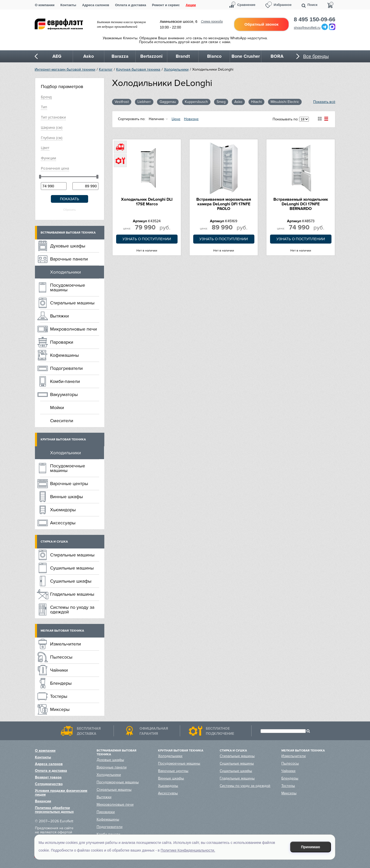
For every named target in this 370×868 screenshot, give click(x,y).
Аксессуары (63, 523)
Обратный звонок (261, 24)
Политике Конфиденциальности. (188, 850)
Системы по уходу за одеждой (72, 610)
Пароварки (62, 342)
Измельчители (66, 644)
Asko (238, 102)
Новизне (191, 119)
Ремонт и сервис (166, 5)
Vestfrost (122, 102)
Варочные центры (69, 484)
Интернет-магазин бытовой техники (65, 69)
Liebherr (144, 102)
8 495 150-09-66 (315, 20)
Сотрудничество (49, 784)
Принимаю (311, 847)
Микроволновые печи (73, 329)
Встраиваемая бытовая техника (68, 233)
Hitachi (256, 102)
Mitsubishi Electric (285, 102)
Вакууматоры (64, 394)
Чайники (59, 670)
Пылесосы (61, 657)
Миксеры (60, 709)
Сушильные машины (72, 568)
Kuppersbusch (196, 102)
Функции (48, 158)
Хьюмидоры (63, 510)
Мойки (57, 408)
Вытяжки (59, 316)
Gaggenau (168, 102)
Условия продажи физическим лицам (61, 793)
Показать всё (324, 102)
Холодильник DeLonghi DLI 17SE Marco (147, 202)
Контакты (68, 5)
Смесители (62, 421)
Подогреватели (66, 368)
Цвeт (45, 148)
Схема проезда (212, 22)
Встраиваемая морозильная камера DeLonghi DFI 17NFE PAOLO (224, 204)
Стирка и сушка (54, 542)
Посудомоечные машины (68, 287)
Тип (44, 107)
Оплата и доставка (131, 5)
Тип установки (53, 117)
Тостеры (59, 696)
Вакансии (43, 801)
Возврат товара (48, 777)
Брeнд (46, 97)
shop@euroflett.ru (307, 28)
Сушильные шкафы (71, 581)
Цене (176, 119)
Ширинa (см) (52, 128)
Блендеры (61, 683)
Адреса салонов (95, 5)
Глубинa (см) (52, 138)
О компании (45, 5)
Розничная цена (55, 168)
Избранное (283, 5)
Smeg (221, 102)
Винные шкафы (67, 497)
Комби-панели (65, 381)
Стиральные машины (72, 303)
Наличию (156, 119)
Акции (191, 5)
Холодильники (176, 69)
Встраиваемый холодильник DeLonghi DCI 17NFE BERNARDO (301, 204)
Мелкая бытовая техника (62, 631)
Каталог (106, 69)
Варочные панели (69, 259)
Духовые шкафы (68, 246)
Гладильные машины (72, 594)
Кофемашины (64, 355)
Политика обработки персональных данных (54, 810)
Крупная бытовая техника (138, 69)
